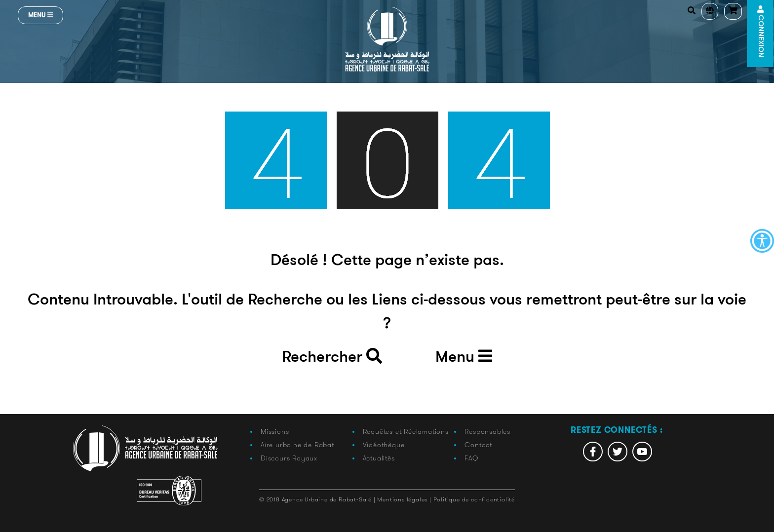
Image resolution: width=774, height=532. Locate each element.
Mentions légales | (405, 499)
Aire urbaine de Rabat (297, 445)
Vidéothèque (384, 445)
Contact (478, 445)
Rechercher (332, 357)
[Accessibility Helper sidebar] (762, 241)
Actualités (379, 458)
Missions (275, 431)
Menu (40, 15)
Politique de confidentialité (474, 499)
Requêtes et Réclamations (406, 431)
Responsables (487, 431)
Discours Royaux (289, 458)
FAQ (471, 458)
